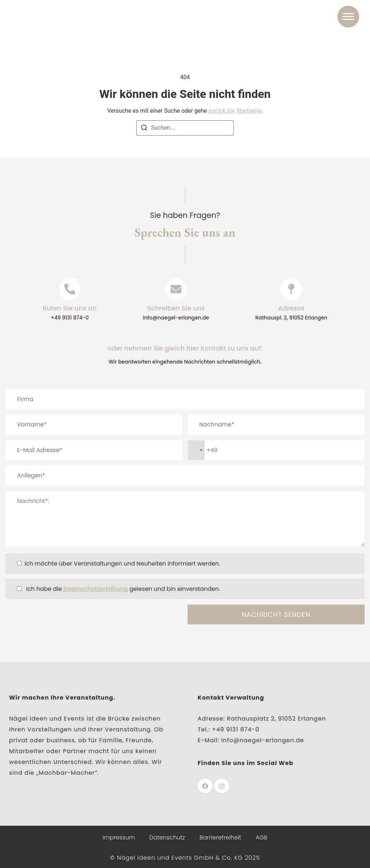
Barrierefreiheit (220, 837)
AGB (262, 837)
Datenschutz (167, 837)
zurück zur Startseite (235, 111)
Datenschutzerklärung (96, 589)
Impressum (119, 837)
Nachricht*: (185, 519)
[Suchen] (144, 129)
